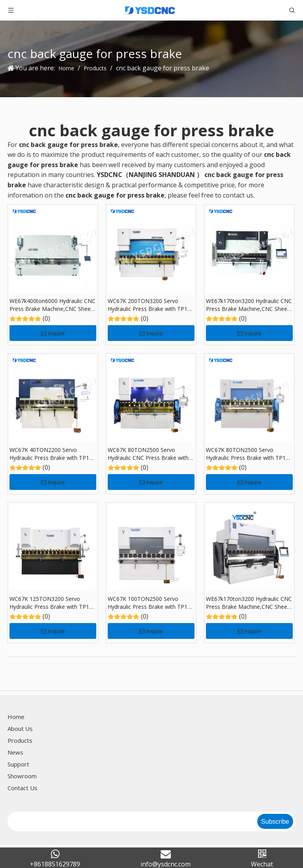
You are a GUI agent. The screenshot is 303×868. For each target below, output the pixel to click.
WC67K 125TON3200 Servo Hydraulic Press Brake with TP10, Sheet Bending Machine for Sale (52, 603)
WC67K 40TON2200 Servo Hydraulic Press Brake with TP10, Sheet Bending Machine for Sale (52, 454)
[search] (132, 821)
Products (20, 740)
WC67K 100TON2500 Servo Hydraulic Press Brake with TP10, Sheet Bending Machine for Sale (150, 603)
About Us (20, 729)
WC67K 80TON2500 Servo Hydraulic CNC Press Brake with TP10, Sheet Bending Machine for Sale (151, 454)
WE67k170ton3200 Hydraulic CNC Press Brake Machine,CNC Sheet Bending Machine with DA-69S (249, 305)
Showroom (22, 776)
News (15, 752)
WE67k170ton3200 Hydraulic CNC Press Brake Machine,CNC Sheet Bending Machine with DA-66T (249, 603)
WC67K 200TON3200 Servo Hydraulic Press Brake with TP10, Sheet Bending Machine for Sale (150, 305)
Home (16, 717)
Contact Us (22, 788)
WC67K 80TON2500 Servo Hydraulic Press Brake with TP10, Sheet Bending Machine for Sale (248, 454)
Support (18, 764)
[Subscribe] (275, 821)
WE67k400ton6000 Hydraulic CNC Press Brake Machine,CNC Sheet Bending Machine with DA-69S (52, 305)
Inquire (53, 333)
